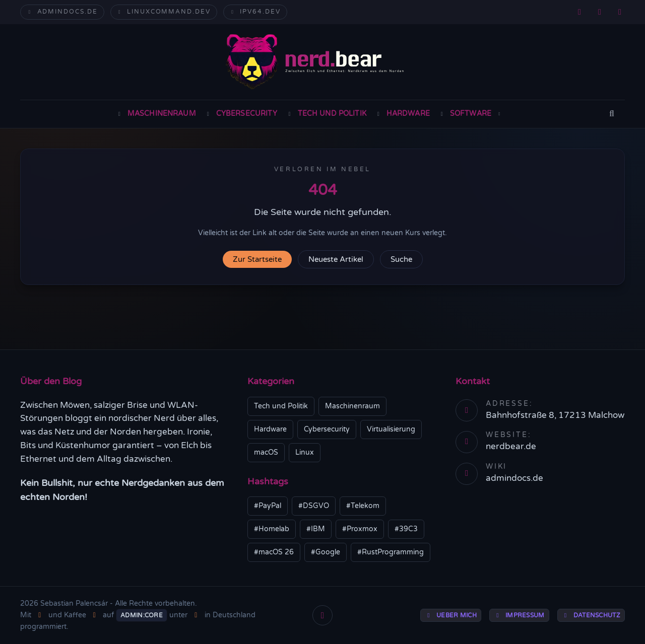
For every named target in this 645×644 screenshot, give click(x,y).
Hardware (402, 114)
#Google (326, 552)
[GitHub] (620, 12)
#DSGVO (314, 506)
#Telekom (363, 506)
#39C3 (406, 529)
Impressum (519, 615)
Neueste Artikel (336, 259)
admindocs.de (62, 12)
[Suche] (612, 114)
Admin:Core (142, 615)
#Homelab (272, 529)
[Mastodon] (600, 12)
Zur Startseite (257, 259)
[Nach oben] (322, 615)
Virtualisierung (391, 429)
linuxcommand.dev (164, 12)
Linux (305, 452)
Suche (401, 259)
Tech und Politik (326, 114)
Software (471, 114)
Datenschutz (591, 615)
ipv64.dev (255, 12)
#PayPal (268, 506)
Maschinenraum (156, 114)
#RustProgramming (391, 552)
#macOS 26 (274, 552)
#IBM (316, 529)
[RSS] (579, 12)
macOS (266, 452)
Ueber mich (451, 615)
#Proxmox (360, 529)
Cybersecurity (241, 114)
